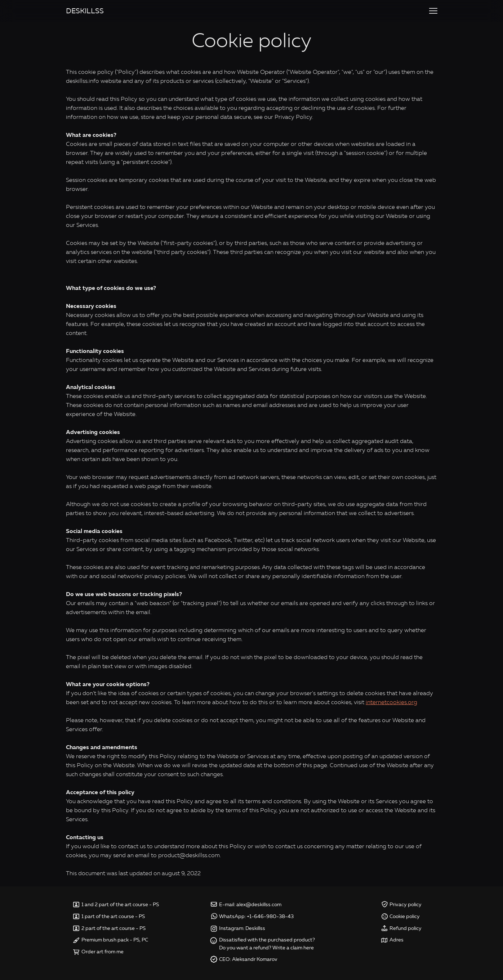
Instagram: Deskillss (242, 928)
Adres (397, 940)
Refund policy (406, 928)
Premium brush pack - (107, 940)
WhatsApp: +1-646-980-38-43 (256, 916)
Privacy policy (406, 905)
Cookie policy (405, 916)
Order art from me (103, 952)
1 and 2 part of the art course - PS (120, 905)
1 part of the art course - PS (113, 916)
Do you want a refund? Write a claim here (266, 948)
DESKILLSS (85, 11)
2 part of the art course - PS (113, 928)
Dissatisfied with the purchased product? (267, 940)
